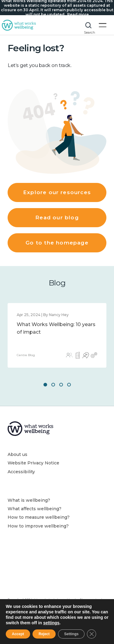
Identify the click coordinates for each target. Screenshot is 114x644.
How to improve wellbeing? (38, 526)
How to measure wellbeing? (39, 517)
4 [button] (69, 385)
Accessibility (21, 472)
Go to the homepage (57, 243)
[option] (57, 335)
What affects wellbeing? (35, 509)
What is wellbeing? (29, 500)
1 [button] (45, 385)
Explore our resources (57, 192)
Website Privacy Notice (33, 463)
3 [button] (61, 385)
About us (17, 454)
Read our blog (57, 217)
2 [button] (53, 385)
